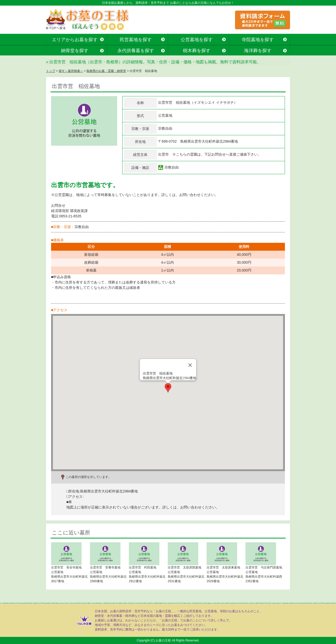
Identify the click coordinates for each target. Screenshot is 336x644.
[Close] (190, 365)
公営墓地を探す (197, 40)
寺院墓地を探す (258, 40)
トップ (51, 71)
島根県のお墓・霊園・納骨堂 (106, 71)
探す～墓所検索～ (71, 71)
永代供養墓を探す (136, 51)
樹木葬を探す (197, 51)
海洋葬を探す (258, 51)
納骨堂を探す (75, 51)
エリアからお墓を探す (75, 40)
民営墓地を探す (136, 40)
